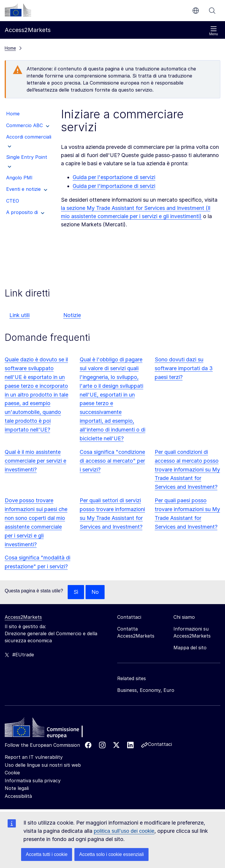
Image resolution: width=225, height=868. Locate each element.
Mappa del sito (190, 648)
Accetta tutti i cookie (47, 854)
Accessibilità (18, 796)
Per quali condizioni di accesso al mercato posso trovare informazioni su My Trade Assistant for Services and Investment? (187, 470)
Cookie (12, 773)
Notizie (72, 315)
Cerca (212, 11)
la (64, 208)
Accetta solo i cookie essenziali (111, 854)
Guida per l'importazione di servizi (114, 186)
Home (10, 48)
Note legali (17, 788)
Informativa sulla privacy (33, 781)
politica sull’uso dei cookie (124, 831)
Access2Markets (23, 617)
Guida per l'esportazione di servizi (114, 177)
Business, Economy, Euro (146, 690)
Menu (214, 31)
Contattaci (160, 744)
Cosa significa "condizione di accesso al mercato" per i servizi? (112, 461)
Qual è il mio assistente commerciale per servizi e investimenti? (35, 461)
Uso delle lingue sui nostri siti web (43, 765)
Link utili (19, 315)
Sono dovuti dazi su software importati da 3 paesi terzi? (184, 368)
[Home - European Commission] (47, 729)
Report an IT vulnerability (34, 757)
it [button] (196, 11)
